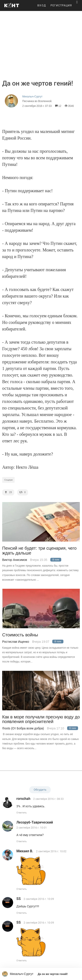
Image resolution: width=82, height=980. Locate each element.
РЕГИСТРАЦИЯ (61, 5)
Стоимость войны (20, 635)
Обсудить (40, 790)
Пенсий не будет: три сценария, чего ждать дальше (39, 551)
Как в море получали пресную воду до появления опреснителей (41, 719)
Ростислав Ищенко (16, 642)
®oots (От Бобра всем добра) (23, 728)
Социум (8, 480)
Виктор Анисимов (15, 560)
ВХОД (42, 5)
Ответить (22, 813)
